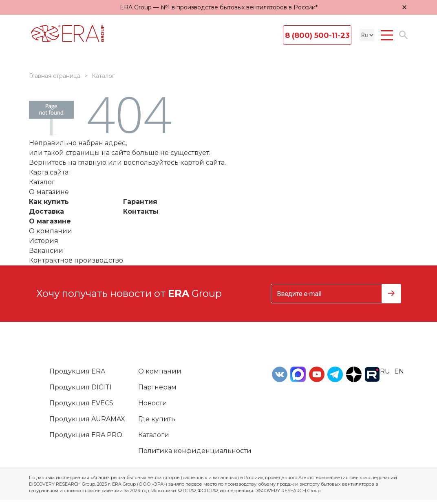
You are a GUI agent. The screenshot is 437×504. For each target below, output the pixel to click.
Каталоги (154, 435)
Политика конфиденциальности (195, 451)
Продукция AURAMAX (87, 419)
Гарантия (140, 202)
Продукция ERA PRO (86, 435)
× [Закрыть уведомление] (404, 7)
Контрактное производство (76, 260)
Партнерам (157, 387)
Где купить (157, 419)
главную (92, 162)
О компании (51, 231)
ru (385, 371)
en (399, 371)
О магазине (50, 221)
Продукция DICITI (81, 387)
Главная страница (55, 76)
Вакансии (46, 251)
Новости (153, 403)
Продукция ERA (77, 371)
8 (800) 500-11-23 (317, 35)
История (44, 241)
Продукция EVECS (81, 403)
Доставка (46, 211)
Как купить (49, 202)
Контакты (141, 211)
